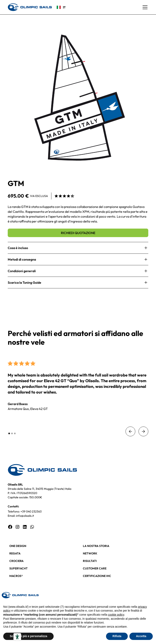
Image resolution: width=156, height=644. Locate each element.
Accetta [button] (141, 636)
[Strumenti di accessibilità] (17, 637)
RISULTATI (90, 561)
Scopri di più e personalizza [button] (28, 636)
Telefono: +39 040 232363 (25, 511)
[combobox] (61, 7)
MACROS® (16, 576)
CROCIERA (16, 561)
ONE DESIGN (18, 546)
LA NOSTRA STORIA (96, 546)
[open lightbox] (78, 98)
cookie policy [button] (116, 615)
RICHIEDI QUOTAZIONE (78, 233)
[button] (144, 7)
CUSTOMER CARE (95, 568)
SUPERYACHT (18, 568)
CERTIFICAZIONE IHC (97, 576)
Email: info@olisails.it (21, 516)
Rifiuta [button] (117, 636)
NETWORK (90, 553)
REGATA (15, 553)
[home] (30, 7)
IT (61, 7)
